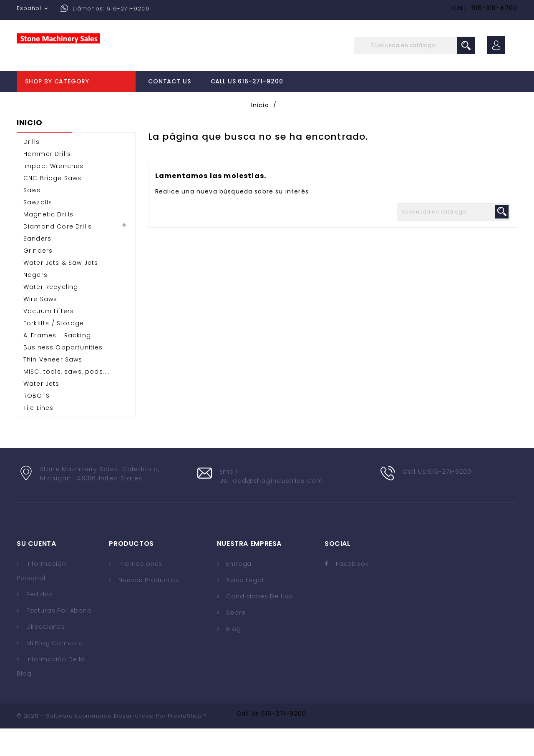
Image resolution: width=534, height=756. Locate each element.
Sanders (37, 266)
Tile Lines (39, 435)
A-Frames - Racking (57, 363)
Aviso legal (244, 608)
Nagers (35, 302)
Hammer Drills (47, 181)
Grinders (38, 278)
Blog (233, 656)
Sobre (235, 640)
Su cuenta (37, 571)
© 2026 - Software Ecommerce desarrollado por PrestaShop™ (112, 743)
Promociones (139, 591)
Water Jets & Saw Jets (61, 290)
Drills (31, 169)
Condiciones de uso (259, 624)
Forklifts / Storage (54, 351)
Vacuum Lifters (49, 339)
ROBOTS (37, 423)
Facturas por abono (58, 638)
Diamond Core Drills (58, 254)
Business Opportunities (63, 375)
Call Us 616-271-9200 (247, 81)
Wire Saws (40, 327)
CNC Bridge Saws (52, 206)
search (466, 45)
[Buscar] (414, 45)
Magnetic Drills (48, 242)
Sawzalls (38, 230)
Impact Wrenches (53, 193)
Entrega (238, 591)
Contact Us (169, 81)
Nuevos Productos (147, 608)
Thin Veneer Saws (53, 387)
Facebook (352, 591)
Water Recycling (51, 314)
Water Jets (42, 411)
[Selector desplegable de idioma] (33, 8)
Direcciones (45, 654)
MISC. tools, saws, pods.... (67, 399)
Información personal (42, 598)
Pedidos (39, 622)
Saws (32, 218)
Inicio (29, 151)
